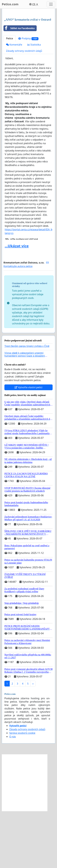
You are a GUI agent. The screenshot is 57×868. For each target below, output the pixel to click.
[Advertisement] (28, 42)
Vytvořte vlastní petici (28, 444)
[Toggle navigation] (51, 4)
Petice (9, 95)
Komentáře (14, 102)
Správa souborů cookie (22, 790)
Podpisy (28, 95)
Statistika (34, 102)
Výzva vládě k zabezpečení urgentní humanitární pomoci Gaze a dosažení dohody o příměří (25, 413)
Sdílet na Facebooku (19, 85)
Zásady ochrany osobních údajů (24, 108)
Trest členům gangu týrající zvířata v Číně (27, 403)
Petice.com (10, 4)
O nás (13, 793)
